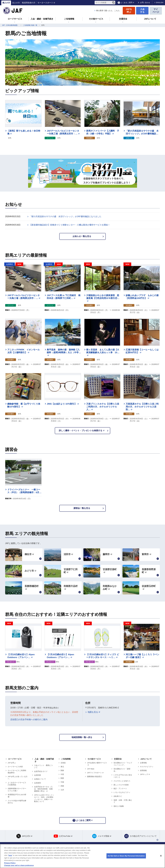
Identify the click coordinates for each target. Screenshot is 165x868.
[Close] (161, 856)
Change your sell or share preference (19, 865)
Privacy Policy (10, 863)
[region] (82, 856)
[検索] (113, 3)
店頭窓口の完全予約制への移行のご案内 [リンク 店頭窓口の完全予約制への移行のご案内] (29, 720)
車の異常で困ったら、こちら (108, 11)
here (10, 855)
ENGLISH (160, 3)
